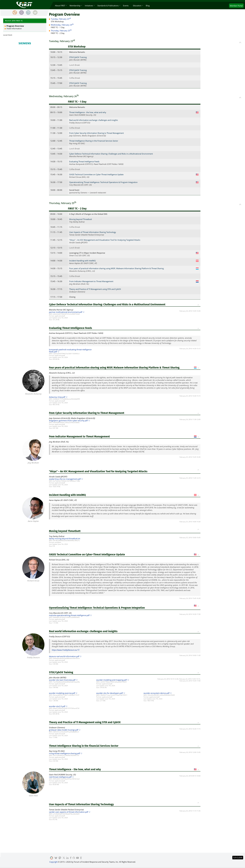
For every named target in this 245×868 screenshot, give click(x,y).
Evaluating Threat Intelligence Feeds (84, 161)
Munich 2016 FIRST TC (14, 21)
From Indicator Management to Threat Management (91, 281)
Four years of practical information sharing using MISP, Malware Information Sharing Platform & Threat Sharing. (117, 268)
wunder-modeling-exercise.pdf (62, 693)
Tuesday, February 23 (61, 19)
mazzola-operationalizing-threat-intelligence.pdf (69, 615)
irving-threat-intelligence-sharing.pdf (64, 753)
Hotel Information (14, 28)
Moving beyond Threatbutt (81, 219)
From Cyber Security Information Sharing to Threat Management (96, 133)
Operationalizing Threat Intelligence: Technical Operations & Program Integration (103, 182)
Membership (75, 6)
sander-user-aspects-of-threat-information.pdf (69, 812)
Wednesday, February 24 (62, 25)
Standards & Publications (108, 6)
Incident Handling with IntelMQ (82, 261)
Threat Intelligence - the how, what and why (88, 112)
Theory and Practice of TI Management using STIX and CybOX (95, 289)
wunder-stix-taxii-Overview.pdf (62, 680)
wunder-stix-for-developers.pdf (110, 693)
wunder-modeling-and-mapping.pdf (111, 680)
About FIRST (60, 6)
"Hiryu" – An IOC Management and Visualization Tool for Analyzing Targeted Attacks (105, 240)
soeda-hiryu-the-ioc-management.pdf (65, 479)
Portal (236, 6)
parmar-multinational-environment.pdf (66, 312)
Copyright (53, 862)
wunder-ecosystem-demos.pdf (156, 693)
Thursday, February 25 (61, 31)
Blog (148, 6)
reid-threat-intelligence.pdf (60, 777)
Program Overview (15, 26)
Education (137, 6)
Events (126, 6)
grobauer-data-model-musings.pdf (64, 730)
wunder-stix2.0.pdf (57, 706)
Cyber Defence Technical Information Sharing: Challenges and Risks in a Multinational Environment (111, 154)
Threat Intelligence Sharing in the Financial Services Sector (94, 141)
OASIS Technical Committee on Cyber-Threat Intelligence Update (96, 174)
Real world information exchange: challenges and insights (94, 120)
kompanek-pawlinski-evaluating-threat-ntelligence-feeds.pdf (70, 351)
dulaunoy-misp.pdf (57, 397)
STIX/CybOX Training (78, 57)
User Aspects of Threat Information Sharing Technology (93, 232)
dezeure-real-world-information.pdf (64, 656)
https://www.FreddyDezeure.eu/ (65, 650)
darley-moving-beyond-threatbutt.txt (65, 538)
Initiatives (89, 6)
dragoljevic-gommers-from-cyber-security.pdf (68, 421)
